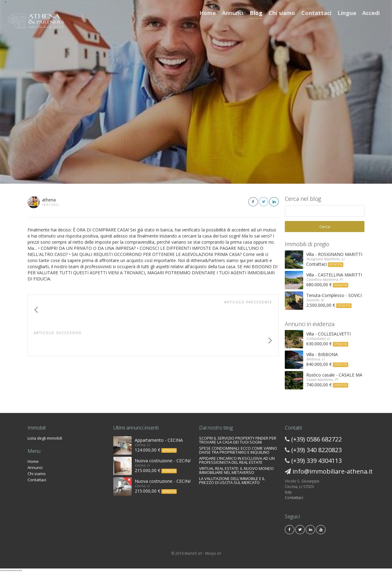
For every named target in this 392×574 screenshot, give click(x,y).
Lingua (347, 13)
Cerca (325, 227)
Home (208, 13)
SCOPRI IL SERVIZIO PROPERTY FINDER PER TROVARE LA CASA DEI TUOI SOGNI (238, 440)
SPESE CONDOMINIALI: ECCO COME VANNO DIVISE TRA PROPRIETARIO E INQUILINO (238, 450)
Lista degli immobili (45, 438)
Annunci (233, 13)
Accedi (371, 13)
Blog (256, 13)
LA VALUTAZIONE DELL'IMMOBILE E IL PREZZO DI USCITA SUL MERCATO (232, 480)
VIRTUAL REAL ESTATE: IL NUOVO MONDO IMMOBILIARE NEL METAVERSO (236, 470)
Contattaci (316, 13)
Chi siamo (282, 13)
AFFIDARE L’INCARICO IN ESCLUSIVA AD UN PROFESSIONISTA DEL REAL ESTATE (237, 460)
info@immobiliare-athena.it (333, 471)
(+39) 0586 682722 (317, 439)
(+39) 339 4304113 (317, 461)
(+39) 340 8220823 (317, 450)
